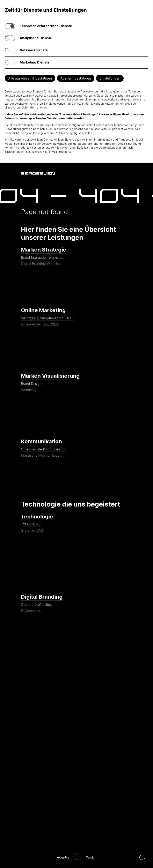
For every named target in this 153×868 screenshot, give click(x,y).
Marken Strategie (44, 250)
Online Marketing (43, 310)
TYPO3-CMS (31, 527)
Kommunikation (41, 441)
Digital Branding (42, 597)
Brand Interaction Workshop (42, 260)
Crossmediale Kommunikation (44, 452)
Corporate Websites (37, 607)
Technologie (37, 517)
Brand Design (32, 387)
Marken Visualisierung (50, 376)
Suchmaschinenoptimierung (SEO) (48, 321)
